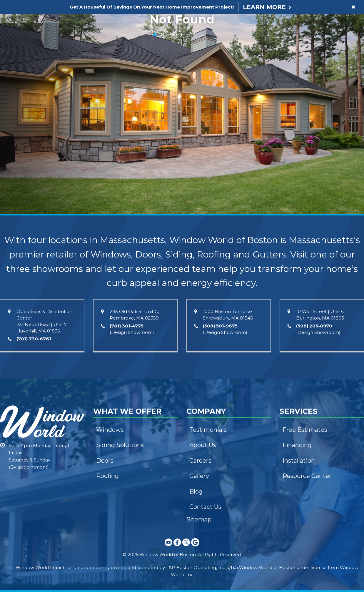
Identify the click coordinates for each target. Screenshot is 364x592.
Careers (200, 461)
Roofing (107, 476)
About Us (203, 445)
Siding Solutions (120, 445)
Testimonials (208, 430)
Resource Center (307, 476)
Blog (196, 491)
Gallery (199, 476)
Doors (105, 461)
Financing (297, 445)
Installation (299, 461)
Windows (110, 430)
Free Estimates (305, 430)
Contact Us (205, 507)
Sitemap (199, 519)
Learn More (264, 7)
